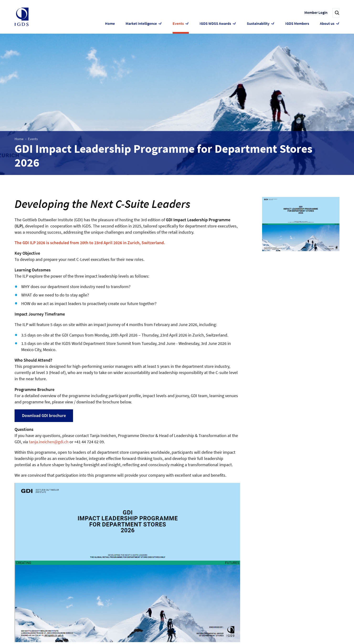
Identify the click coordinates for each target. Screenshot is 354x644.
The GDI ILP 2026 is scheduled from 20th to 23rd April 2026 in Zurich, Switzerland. (90, 243)
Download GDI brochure (44, 415)
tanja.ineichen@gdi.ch (49, 442)
